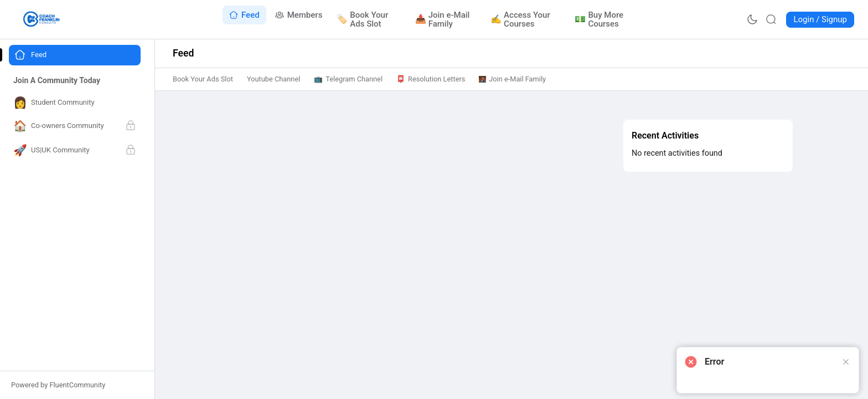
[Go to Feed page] (244, 15)
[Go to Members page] (299, 15)
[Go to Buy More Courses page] (606, 19)
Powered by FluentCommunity (58, 385)
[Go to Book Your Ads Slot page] (369, 19)
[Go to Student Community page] (75, 103)
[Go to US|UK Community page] (75, 151)
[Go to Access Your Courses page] (526, 19)
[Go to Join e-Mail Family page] (446, 19)
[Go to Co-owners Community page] (75, 126)
